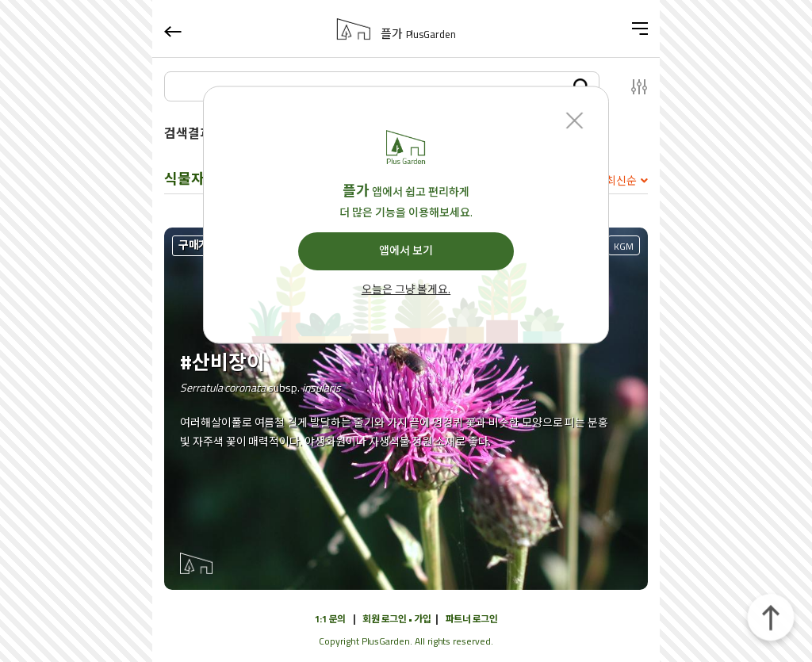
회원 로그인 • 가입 (396, 619)
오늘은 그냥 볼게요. (406, 290)
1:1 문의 (330, 619)
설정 (630, 86)
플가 (418, 34)
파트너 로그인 (472, 619)
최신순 (621, 181)
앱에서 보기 (406, 251)
